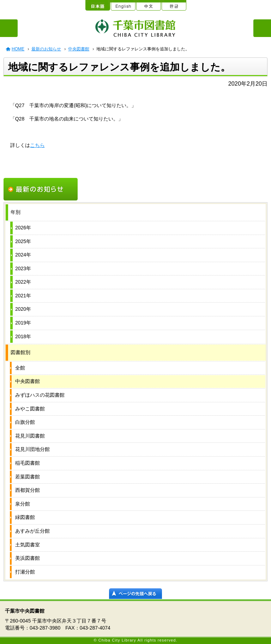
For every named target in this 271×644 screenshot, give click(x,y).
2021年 (23, 296)
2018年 (23, 336)
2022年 (23, 282)
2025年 (23, 241)
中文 (148, 5)
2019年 (23, 323)
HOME (18, 49)
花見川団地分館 (32, 449)
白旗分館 (25, 422)
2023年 (23, 268)
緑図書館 (25, 517)
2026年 (23, 228)
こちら (37, 145)
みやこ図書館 (30, 409)
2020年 (23, 309)
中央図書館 (79, 49)
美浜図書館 (28, 558)
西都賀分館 (28, 490)
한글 (174, 5)
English (123, 5)
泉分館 (23, 504)
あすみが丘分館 (32, 531)
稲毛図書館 (28, 463)
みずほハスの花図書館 (40, 395)
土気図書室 (28, 545)
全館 (20, 368)
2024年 (23, 255)
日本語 (97, 5)
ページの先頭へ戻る (135, 594)
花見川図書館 (30, 436)
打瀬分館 (25, 572)
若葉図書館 (28, 477)
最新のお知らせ (46, 49)
